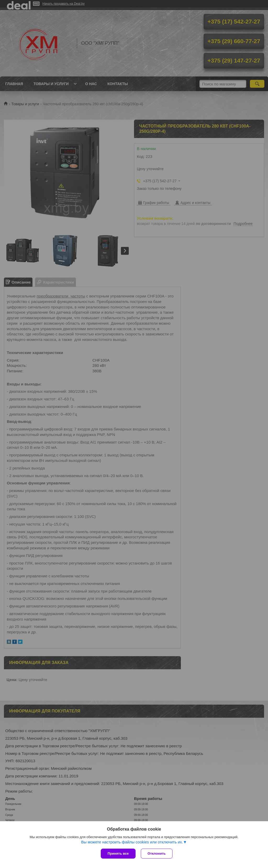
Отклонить (157, 853)
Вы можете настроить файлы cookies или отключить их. (132, 842)
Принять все (118, 853)
